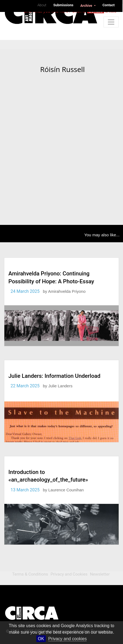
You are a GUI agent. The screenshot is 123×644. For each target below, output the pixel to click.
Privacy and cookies (67, 639)
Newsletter (100, 574)
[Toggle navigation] (111, 22)
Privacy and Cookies (69, 574)
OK (41, 639)
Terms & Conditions (30, 574)
